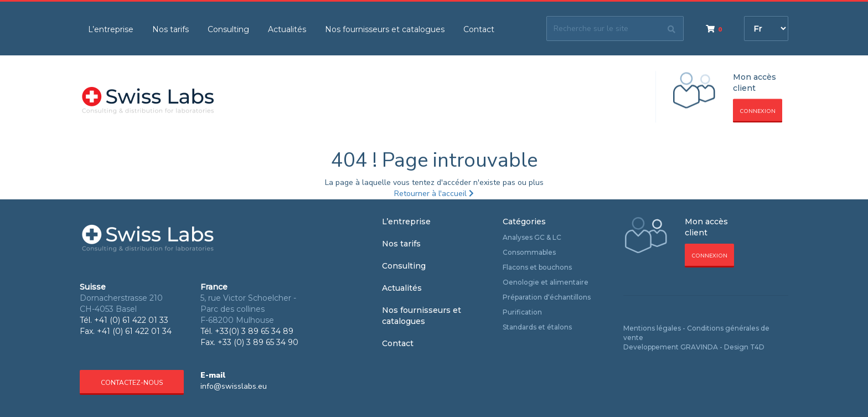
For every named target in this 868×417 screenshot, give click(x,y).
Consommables (529, 252)
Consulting (228, 29)
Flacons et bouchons (537, 267)
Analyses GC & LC (532, 237)
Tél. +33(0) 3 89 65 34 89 (247, 331)
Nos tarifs (170, 29)
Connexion (758, 111)
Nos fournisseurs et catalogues (385, 29)
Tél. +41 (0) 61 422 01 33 (124, 320)
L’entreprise (111, 29)
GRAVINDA (699, 347)
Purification (522, 312)
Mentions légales (652, 328)
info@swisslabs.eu (234, 386)
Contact (479, 29)
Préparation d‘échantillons (547, 297)
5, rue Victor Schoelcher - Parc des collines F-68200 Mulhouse (248, 309)
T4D (757, 347)
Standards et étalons (537, 327)
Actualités (287, 29)
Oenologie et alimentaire (546, 282)
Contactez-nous (132, 383)
